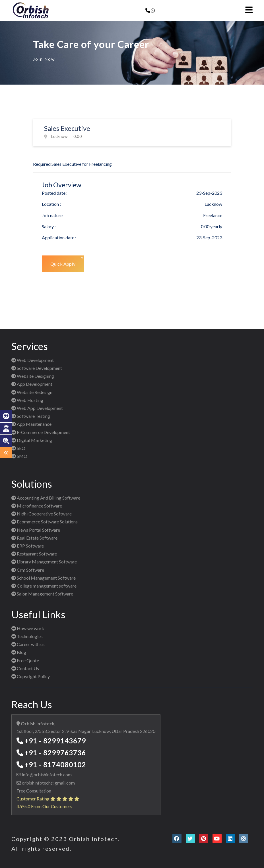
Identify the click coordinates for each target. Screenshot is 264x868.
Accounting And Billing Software (46, 498)
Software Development (37, 368)
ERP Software (28, 546)
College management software (44, 586)
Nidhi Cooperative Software (42, 514)
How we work (28, 628)
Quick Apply (63, 264)
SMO (19, 456)
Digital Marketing (32, 440)
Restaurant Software (34, 554)
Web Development (33, 360)
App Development (32, 384)
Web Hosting (27, 400)
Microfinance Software (37, 506)
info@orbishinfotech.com (46, 774)
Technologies (27, 636)
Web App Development (37, 408)
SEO (18, 448)
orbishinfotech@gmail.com (48, 783)
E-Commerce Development (41, 432)
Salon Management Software (42, 594)
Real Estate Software (34, 538)
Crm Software (28, 570)
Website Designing (33, 376)
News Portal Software (36, 530)
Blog (19, 652)
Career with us (28, 644)
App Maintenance (31, 424)
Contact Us (25, 668)
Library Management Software (44, 562)
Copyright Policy (31, 676)
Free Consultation (34, 791)
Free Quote (25, 660)
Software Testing (31, 416)
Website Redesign (32, 392)
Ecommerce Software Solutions (45, 522)
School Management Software (44, 578)
